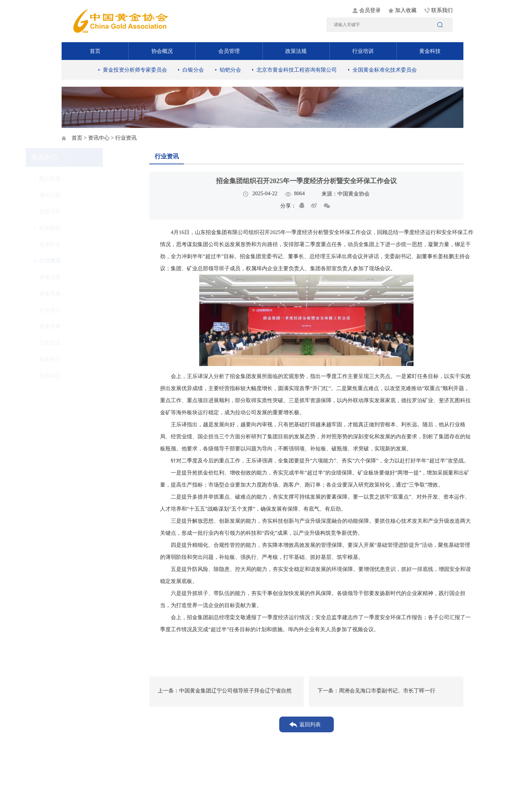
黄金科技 (430, 51)
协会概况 (162, 51)
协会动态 (86, 376)
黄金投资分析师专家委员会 (135, 70)
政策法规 (296, 51)
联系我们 (442, 10)
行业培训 (363, 51)
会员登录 (370, 10)
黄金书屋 (86, 326)
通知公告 (86, 195)
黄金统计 (86, 359)
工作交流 (86, 343)
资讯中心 (99, 138)
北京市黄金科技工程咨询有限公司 (297, 70)
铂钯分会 (230, 70)
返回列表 (310, 724)
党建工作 (86, 211)
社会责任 (86, 310)
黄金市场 (86, 293)
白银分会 (193, 70)
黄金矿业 (86, 244)
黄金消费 (86, 277)
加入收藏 (406, 10)
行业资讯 (86, 261)
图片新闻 (86, 179)
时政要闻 (86, 228)
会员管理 (229, 51)
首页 (95, 51)
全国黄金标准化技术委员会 (385, 70)
